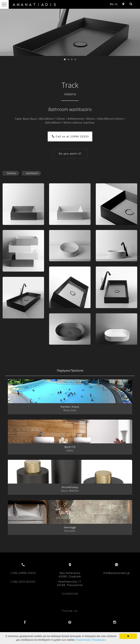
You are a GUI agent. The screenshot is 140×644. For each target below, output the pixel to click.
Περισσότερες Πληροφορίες (91, 640)
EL (117, 4)
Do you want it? (70, 153)
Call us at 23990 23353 (70, 136)
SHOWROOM (70, 594)
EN (111, 4)
